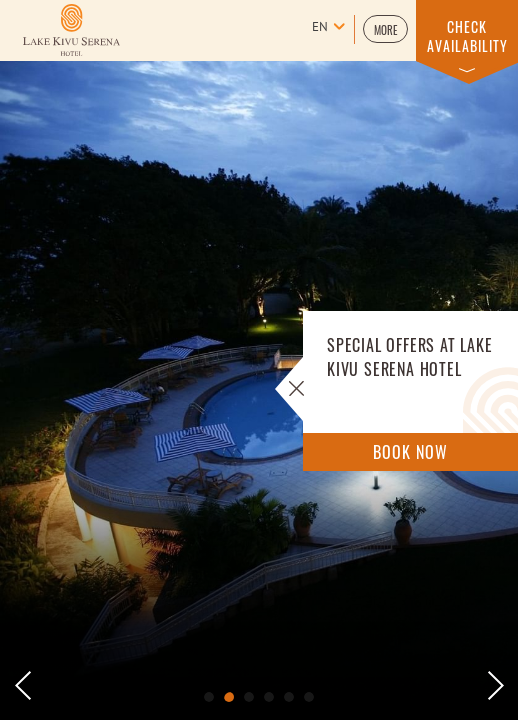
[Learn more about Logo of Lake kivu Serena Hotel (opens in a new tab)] (71, 30)
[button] (385, 29)
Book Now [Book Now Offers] (410, 452)
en (320, 28)
